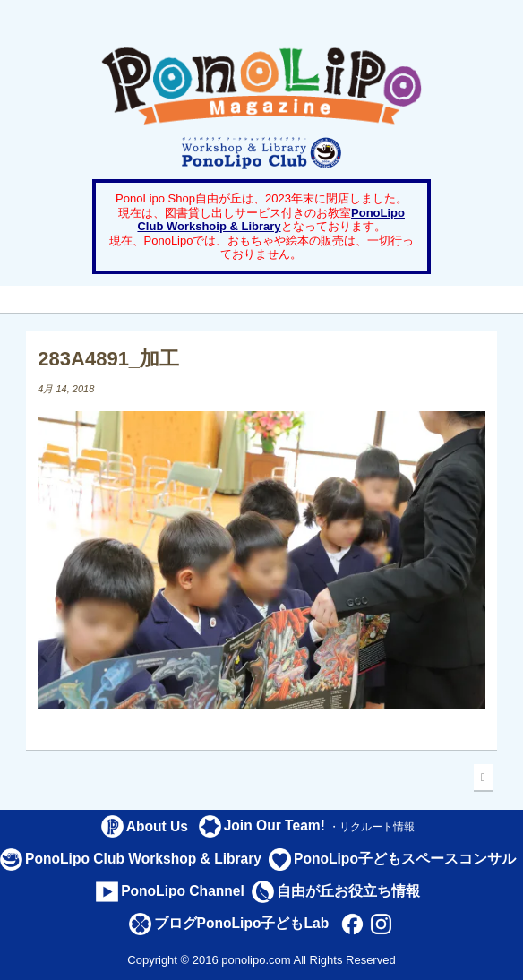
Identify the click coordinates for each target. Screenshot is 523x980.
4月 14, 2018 (66, 389)
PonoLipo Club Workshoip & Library (271, 220)
